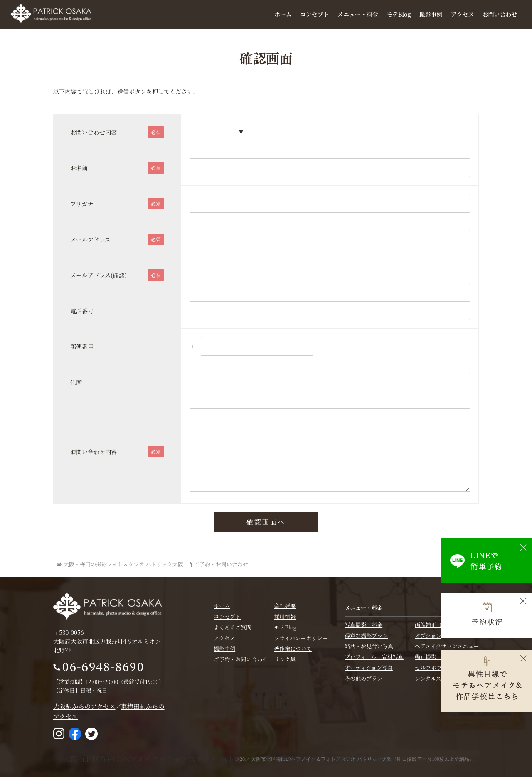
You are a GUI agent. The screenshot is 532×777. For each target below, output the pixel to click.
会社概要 (285, 606)
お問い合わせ (500, 14)
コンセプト (315, 14)
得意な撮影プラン (366, 635)
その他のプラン (363, 678)
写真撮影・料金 (363, 624)
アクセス (463, 14)
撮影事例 (431, 14)
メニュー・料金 (358, 14)
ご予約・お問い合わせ (241, 659)
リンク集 (285, 659)
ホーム (283, 14)
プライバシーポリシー (301, 638)
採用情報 (285, 616)
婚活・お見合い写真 (369, 646)
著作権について (293, 648)
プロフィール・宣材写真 (374, 657)
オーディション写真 (369, 668)
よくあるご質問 (233, 627)
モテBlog (399, 14)
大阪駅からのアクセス (84, 706)
